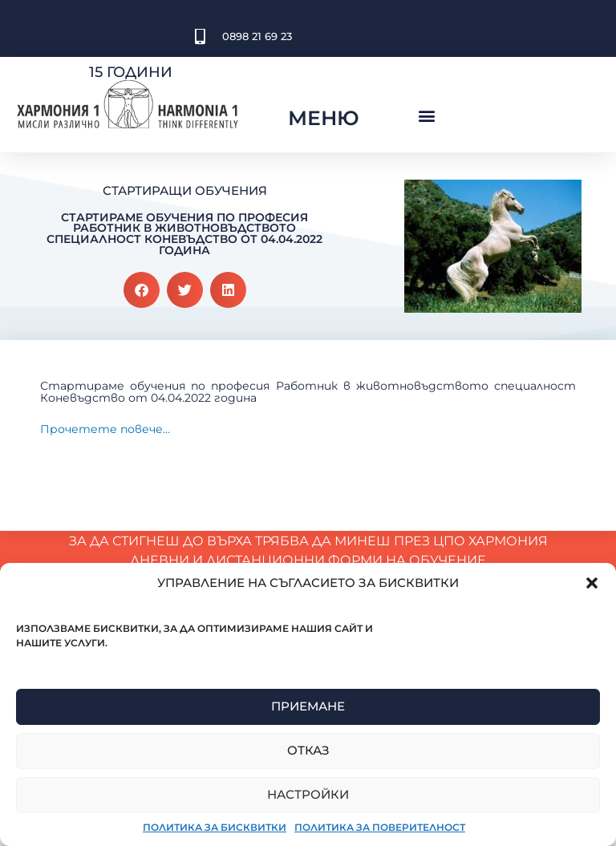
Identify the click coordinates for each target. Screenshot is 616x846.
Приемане (308, 706)
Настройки (308, 794)
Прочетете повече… (105, 431)
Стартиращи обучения (185, 190)
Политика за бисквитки (215, 827)
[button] (592, 583)
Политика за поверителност (380, 827)
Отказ (308, 750)
